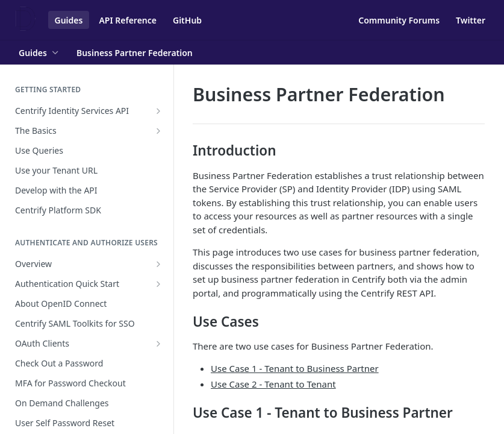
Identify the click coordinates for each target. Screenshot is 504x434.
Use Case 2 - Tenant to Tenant (273, 384)
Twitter (471, 20)
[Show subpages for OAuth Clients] (158, 344)
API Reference (128, 20)
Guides (69, 20)
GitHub (187, 20)
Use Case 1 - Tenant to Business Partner (295, 368)
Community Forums (399, 20)
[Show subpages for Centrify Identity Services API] (158, 111)
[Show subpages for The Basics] (158, 131)
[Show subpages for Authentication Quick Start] (158, 284)
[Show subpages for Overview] (158, 264)
